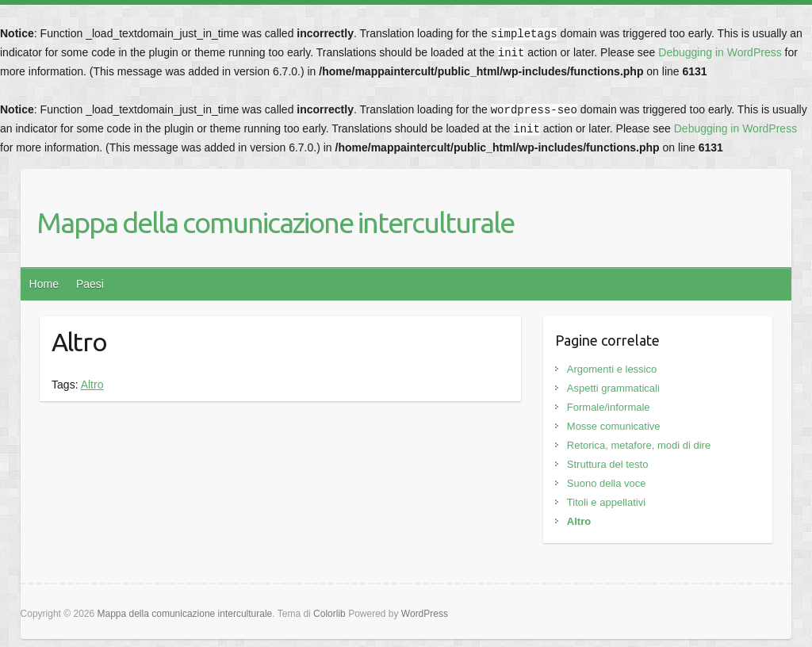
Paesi (90, 284)
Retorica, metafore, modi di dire (639, 445)
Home (44, 284)
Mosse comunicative (614, 426)
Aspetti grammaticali (613, 388)
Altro (92, 385)
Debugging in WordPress (720, 52)
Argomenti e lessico (612, 369)
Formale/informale (609, 407)
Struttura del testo (608, 464)
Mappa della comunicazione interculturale (275, 222)
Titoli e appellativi (606, 502)
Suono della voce (607, 483)
